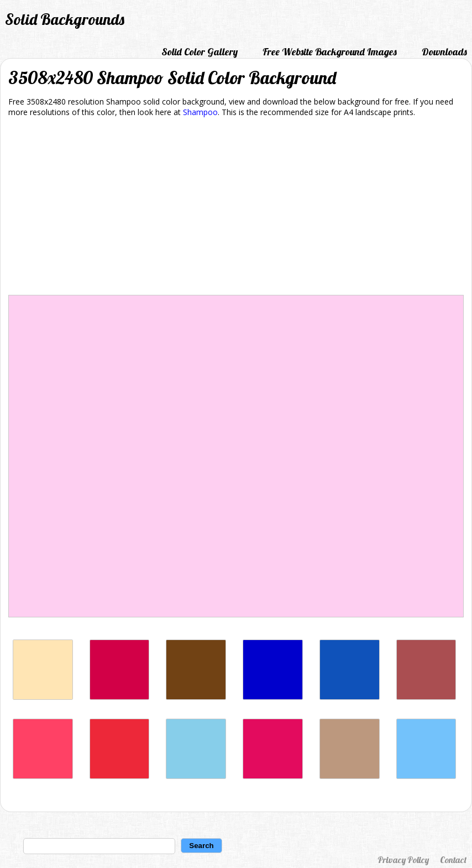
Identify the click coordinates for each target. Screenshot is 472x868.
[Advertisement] (236, 208)
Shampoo (200, 112)
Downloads (444, 52)
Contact (453, 860)
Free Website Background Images (330, 52)
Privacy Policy (403, 860)
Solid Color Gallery (200, 52)
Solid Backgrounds (65, 19)
